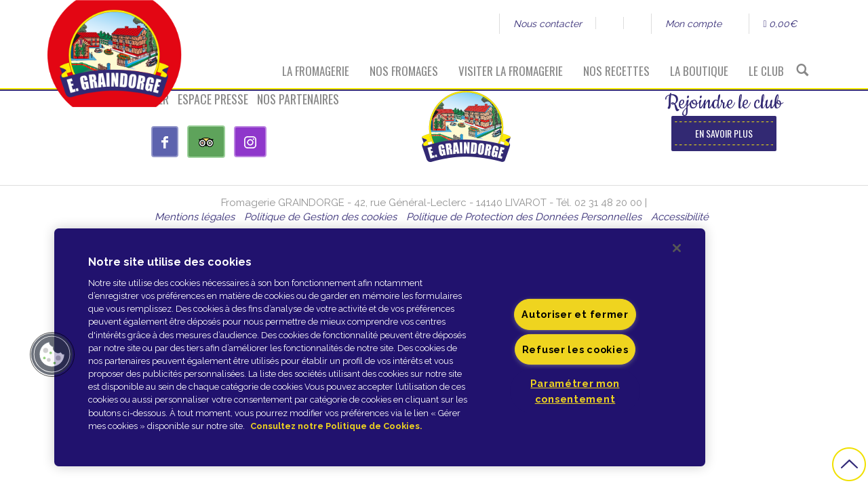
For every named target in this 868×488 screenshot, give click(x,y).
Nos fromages (404, 71)
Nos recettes (616, 71)
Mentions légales (195, 217)
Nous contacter (548, 24)
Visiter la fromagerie (511, 71)
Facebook (609, 23)
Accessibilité (680, 217)
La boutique (699, 71)
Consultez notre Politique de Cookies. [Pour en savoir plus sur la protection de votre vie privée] (336, 426)
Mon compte (693, 24)
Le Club (766, 71)
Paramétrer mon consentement (575, 390)
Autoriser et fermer (575, 314)
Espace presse (213, 99)
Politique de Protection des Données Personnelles (524, 217)
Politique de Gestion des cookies (320, 217)
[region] (380, 347)
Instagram (637, 23)
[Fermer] (677, 248)
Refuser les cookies (575, 349)
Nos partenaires (298, 99)
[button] (52, 354)
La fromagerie (316, 71)
